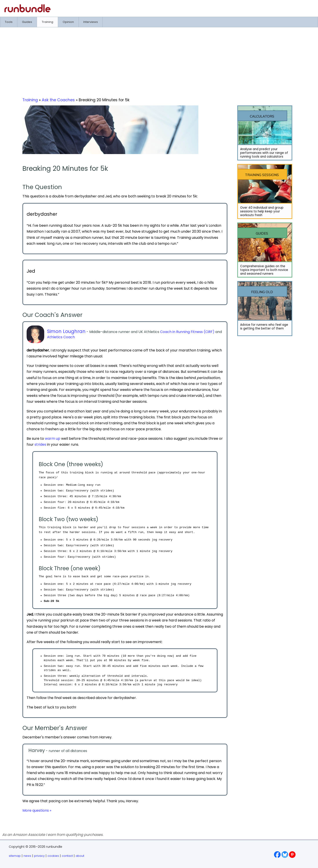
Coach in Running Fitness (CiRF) (187, 332)
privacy (39, 856)
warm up (53, 439)
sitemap (15, 856)
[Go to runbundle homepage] (27, 11)
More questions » (37, 810)
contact (67, 856)
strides (40, 444)
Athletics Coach (61, 337)
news (27, 856)
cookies (53, 856)
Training (30, 100)
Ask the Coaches (58, 100)
